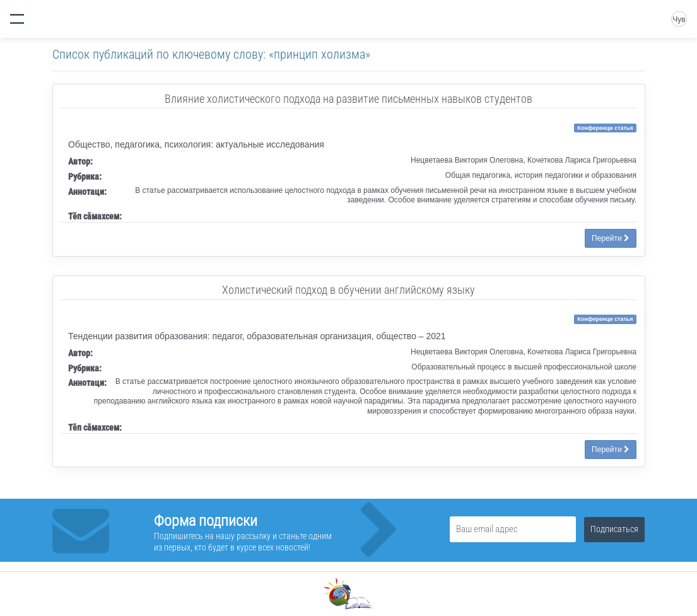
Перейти (611, 238)
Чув (679, 20)
